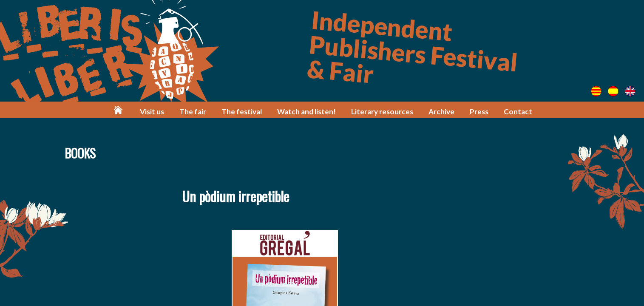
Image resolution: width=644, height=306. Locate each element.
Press (479, 112)
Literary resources (382, 112)
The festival (242, 112)
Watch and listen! (306, 112)
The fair (193, 112)
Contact (518, 112)
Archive (441, 112)
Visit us (152, 112)
